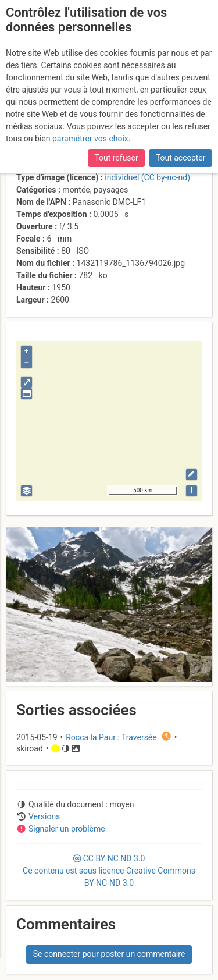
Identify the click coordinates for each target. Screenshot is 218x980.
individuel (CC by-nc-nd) (147, 177)
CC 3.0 (109, 871)
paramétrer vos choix (90, 139)
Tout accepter (181, 158)
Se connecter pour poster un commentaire (109, 954)
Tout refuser (116, 158)
